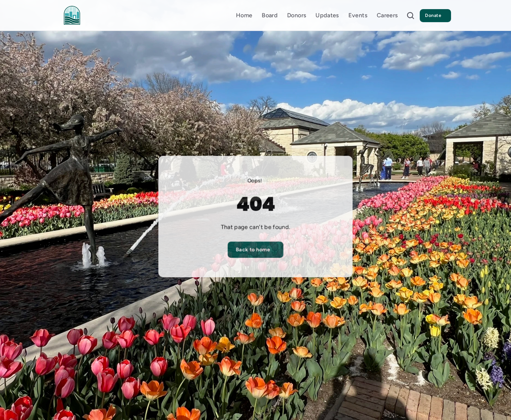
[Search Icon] (411, 16)
